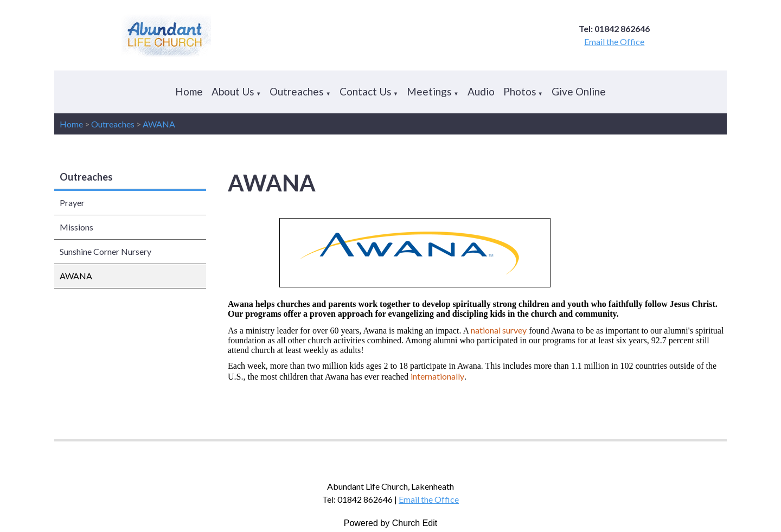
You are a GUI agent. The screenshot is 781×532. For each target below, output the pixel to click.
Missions (76, 227)
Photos (520, 91)
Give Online (579, 91)
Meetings (429, 91)
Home (189, 91)
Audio (481, 91)
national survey (499, 330)
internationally (437, 376)
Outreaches (297, 91)
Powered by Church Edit (391, 523)
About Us (233, 91)
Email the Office (614, 41)
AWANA (159, 124)
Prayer (72, 203)
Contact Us (366, 91)
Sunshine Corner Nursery (105, 251)
